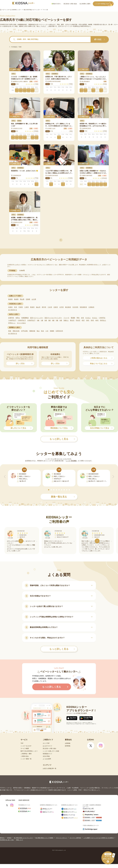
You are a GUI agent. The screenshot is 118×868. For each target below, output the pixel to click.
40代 (97, 320)
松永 (43, 331)
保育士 (18, 318)
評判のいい (12, 323)
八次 (47, 331)
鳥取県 (10, 299)
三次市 (50, 307)
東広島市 (68, 307)
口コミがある (21, 323)
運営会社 (2, 838)
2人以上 (88, 318)
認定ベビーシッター (37, 318)
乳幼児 (78, 320)
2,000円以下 (22, 320)
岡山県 (22, 299)
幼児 (83, 320)
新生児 (72, 320)
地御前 (52, 331)
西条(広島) (16, 331)
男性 (78, 318)
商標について (20, 840)
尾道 (10, 331)
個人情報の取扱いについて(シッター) (23, 838)
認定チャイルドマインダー (53, 318)
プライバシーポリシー (62, 838)
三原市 (27, 307)
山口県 (34, 299)
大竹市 (62, 307)
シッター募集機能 (71, 461)
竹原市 (21, 307)
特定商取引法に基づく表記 (7, 840)
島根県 (16, 299)
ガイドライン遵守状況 (75, 838)
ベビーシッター (44, 25)
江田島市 (91, 307)
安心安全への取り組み (70, 4)
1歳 (42, 320)
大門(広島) (24, 331)
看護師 (73, 318)
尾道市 (32, 307)
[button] (49, 490)
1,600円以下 (12, 320)
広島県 (28, 299)
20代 (88, 320)
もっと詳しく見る (62, 649)
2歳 (46, 320)
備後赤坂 (32, 331)
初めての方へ (56, 4)
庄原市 (56, 307)
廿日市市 (75, 307)
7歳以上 (66, 320)
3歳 (49, 320)
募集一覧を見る (63, 497)
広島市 (10, 307)
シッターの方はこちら (105, 4)
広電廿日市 (59, 331)
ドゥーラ (66, 318)
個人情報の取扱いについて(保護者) (44, 838)
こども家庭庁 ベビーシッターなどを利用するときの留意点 (99, 838)
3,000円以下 (31, 320)
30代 (92, 320)
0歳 (38, 320)
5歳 (57, 320)
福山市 (38, 307)
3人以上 (95, 318)
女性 (82, 318)
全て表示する (13, 310)
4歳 (53, 320)
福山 (38, 331)
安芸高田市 (83, 307)
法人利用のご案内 (85, 4)
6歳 (61, 320)
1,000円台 (102, 318)
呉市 (16, 307)
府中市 (44, 307)
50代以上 (103, 320)
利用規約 (9, 838)
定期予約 (11, 318)
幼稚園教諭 (25, 318)
